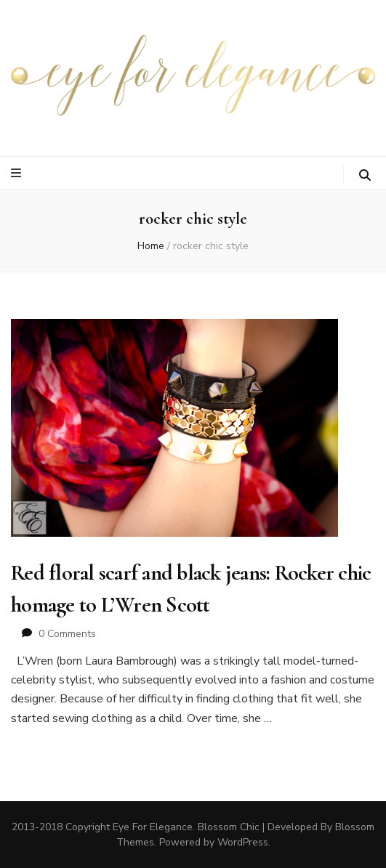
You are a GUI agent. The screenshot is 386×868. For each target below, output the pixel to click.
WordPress (243, 842)
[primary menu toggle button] (18, 173)
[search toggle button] (365, 175)
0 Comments (67, 634)
